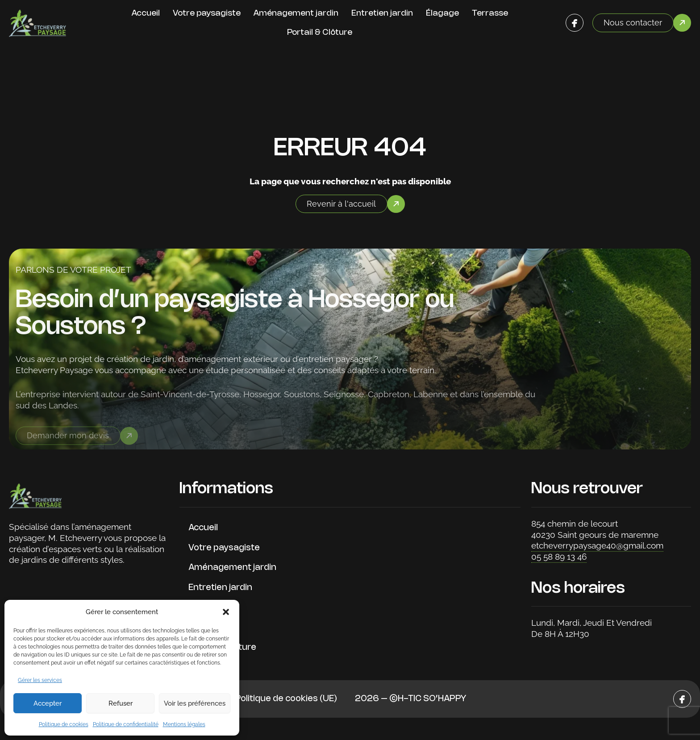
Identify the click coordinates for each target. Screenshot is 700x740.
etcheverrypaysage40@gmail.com (597, 545)
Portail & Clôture (320, 33)
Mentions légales (184, 724)
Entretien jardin (382, 13)
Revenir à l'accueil (341, 204)
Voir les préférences (195, 703)
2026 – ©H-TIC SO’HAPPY (410, 699)
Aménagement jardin (296, 13)
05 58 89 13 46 (559, 557)
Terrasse (490, 13)
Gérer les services (40, 680)
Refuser (121, 703)
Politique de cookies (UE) (286, 699)
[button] (226, 612)
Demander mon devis (68, 441)
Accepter (48, 703)
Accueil (146, 13)
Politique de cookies (64, 724)
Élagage (442, 13)
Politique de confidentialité (126, 724)
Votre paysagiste (207, 13)
